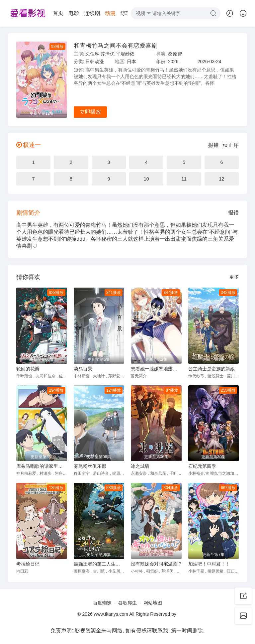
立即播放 (90, 112)
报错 (213, 145)
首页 (23, 13)
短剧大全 (112, 13)
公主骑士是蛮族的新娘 (212, 369)
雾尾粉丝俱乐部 (90, 466)
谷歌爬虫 (127, 603)
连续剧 (57, 13)
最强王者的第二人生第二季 (99, 564)
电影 (39, 13)
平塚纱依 (125, 54)
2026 (173, 62)
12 (222, 179)
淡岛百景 (83, 369)
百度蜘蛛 (102, 603)
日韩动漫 (95, 62)
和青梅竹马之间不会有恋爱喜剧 (116, 46)
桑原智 (175, 54)
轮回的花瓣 (28, 369)
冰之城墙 (140, 466)
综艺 (91, 13)
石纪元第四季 (202, 466)
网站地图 (153, 603)
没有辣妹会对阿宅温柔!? (156, 564)
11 (184, 179)
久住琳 (92, 54)
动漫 (75, 13)
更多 (234, 277)
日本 (131, 62)
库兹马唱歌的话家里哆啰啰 (42, 466)
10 (146, 179)
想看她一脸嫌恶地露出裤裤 (156, 369)
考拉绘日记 (28, 564)
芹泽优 (108, 54)
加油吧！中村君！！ (209, 564)
